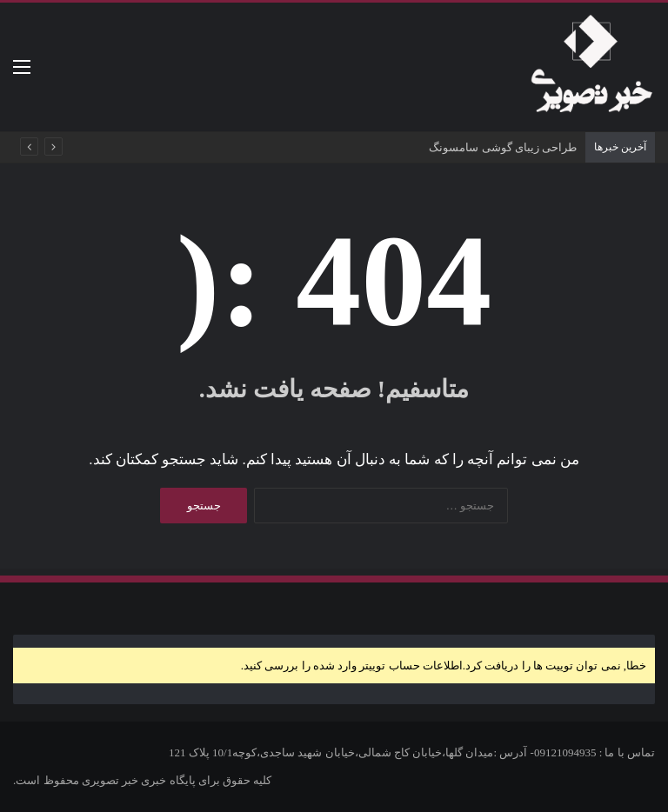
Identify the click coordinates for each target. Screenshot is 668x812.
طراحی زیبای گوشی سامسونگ (503, 147)
